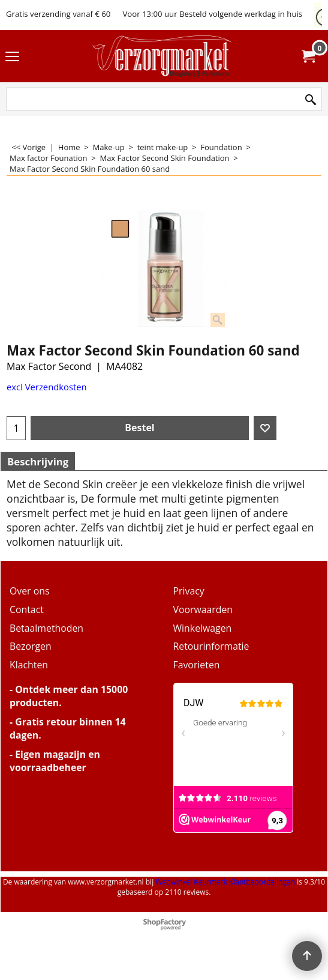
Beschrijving (38, 461)
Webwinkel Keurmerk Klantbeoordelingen (225, 882)
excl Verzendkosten (47, 387)
